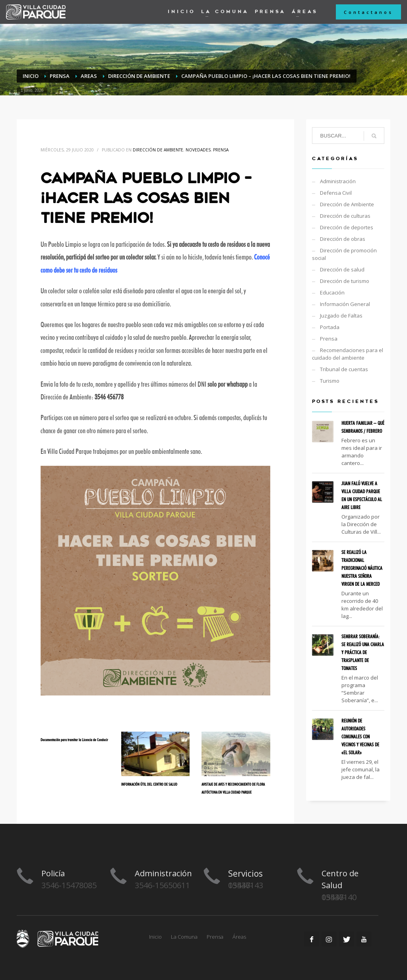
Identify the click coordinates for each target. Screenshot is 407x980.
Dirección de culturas (345, 216)
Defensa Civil (336, 193)
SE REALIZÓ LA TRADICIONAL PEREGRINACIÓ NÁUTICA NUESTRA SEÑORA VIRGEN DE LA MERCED (362, 568)
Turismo (330, 381)
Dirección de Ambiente (158, 150)
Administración (338, 181)
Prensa (221, 150)
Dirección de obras (343, 239)
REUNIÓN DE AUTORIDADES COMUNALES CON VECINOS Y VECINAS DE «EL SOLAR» (360, 736)
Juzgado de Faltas (341, 316)
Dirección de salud (342, 269)
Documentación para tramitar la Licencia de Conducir (74, 740)
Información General (345, 304)
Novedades (198, 150)
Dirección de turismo (345, 281)
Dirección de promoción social (344, 254)
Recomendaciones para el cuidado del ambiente (348, 354)
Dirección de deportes (347, 227)
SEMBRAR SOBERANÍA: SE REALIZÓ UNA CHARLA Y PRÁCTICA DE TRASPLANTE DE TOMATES (363, 652)
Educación (332, 292)
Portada (330, 327)
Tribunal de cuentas (344, 369)
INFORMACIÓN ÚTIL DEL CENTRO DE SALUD (149, 784)
